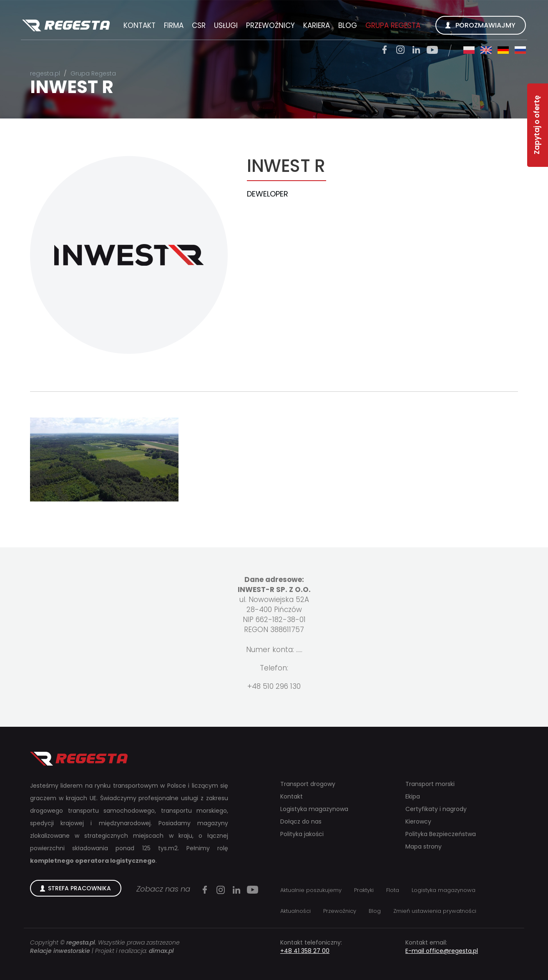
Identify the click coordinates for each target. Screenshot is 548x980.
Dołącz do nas (301, 821)
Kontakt (140, 25)
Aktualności (295, 911)
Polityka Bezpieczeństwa (441, 834)
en (486, 50)
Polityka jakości (302, 834)
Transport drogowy (308, 784)
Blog (348, 25)
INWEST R (72, 87)
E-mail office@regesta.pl (442, 951)
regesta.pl (45, 73)
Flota (393, 890)
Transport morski (430, 784)
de (503, 50)
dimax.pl (161, 951)
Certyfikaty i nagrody (436, 809)
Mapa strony (424, 846)
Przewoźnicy (270, 25)
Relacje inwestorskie (60, 951)
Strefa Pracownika (79, 888)
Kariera (317, 25)
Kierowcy (418, 821)
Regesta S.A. (66, 26)
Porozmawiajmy (485, 25)
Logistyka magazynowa (314, 809)
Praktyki (364, 890)
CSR (199, 25)
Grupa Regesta (393, 25)
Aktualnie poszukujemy (311, 890)
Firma (174, 25)
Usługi (226, 25)
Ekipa (413, 796)
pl (469, 50)
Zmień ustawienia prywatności (435, 911)
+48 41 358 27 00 (305, 951)
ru (520, 50)
